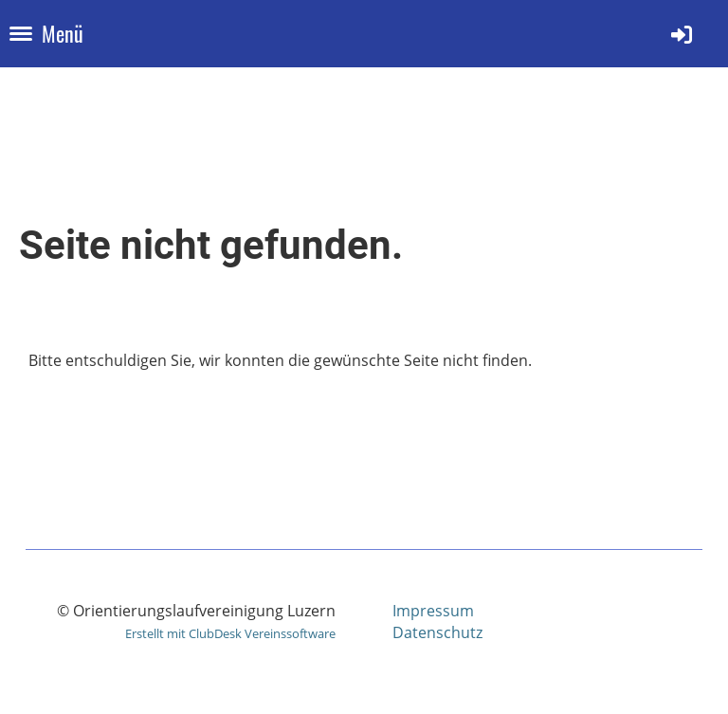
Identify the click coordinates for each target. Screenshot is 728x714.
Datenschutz (437, 632)
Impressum (433, 611)
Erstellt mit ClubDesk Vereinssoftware (230, 633)
